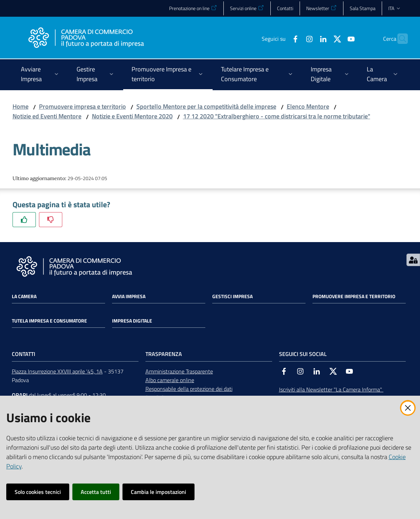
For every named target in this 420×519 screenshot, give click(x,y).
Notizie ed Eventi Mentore (47, 116)
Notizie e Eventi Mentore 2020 (132, 116)
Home (21, 106)
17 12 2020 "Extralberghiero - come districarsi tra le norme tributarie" (277, 116)
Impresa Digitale (132, 321)
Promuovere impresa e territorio (82, 106)
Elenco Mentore (308, 106)
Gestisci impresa (232, 296)
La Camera (24, 296)
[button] (399, 39)
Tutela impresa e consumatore (49, 321)
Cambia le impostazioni (159, 492)
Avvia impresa (129, 296)
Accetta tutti (96, 492)
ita (395, 8)
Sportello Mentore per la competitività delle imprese (206, 106)
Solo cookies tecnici (38, 492)
